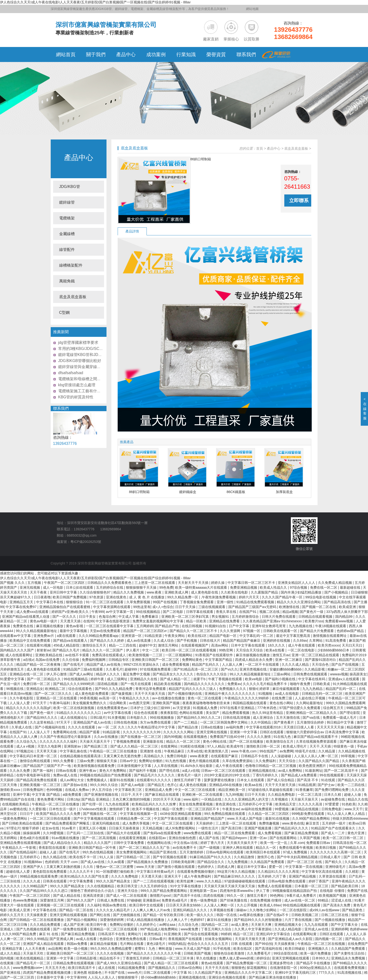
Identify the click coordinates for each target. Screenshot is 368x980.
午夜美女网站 (175, 636)
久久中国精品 (261, 722)
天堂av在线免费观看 (106, 631)
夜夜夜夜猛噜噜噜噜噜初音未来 (207, 703)
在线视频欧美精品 (16, 804)
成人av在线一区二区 (300, 900)
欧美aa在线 (254, 785)
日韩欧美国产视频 (198, 953)
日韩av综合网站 (191, 968)
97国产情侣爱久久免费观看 (300, 708)
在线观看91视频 (39, 645)
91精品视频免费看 (132, 968)
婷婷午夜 (98, 679)
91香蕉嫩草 (304, 790)
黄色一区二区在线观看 (205, 698)
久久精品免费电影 (282, 795)
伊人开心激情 (57, 674)
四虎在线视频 (214, 895)
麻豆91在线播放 (219, 920)
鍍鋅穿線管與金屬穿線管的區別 (85, 367)
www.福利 (191, 799)
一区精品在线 (212, 799)
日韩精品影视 (87, 958)
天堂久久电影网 (50, 746)
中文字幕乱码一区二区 (257, 636)
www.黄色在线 (293, 823)
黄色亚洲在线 (226, 804)
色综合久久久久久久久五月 (208, 944)
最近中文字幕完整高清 (294, 636)
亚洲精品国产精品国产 (208, 818)
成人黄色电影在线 (205, 592)
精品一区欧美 (197, 621)
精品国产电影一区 (223, 636)
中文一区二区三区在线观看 (196, 790)
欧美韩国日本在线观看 (264, 852)
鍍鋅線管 (67, 202)
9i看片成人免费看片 (302, 895)
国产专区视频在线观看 (170, 857)
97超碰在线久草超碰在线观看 (271, 790)
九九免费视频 (238, 862)
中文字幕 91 (183, 972)
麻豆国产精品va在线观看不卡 (316, 737)
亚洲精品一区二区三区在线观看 (114, 929)
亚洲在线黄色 (117, 597)
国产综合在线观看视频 (201, 934)
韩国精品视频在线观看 (250, 703)
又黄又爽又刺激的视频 (64, 867)
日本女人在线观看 (251, 780)
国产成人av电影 (133, 785)
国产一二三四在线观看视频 (154, 881)
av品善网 (55, 949)
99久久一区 (236, 895)
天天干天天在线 (217, 968)
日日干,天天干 (132, 795)
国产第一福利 (43, 771)
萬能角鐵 (67, 281)
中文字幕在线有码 (312, 679)
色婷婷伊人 (206, 867)
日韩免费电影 (332, 809)
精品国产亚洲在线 (164, 852)
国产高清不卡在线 (188, 895)
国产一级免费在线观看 (71, 929)
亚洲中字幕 (21, 795)
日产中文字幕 (239, 626)
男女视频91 (221, 617)
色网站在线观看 (192, 713)
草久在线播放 (207, 958)
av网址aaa (168, 925)
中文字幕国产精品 (219, 660)
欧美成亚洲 (348, 607)
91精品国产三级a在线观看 (84, 669)
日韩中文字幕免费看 (129, 843)
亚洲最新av (151, 900)
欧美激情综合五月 (280, 741)
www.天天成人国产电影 (245, 818)
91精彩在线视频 (193, 746)
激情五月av (281, 655)
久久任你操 (71, 660)
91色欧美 (349, 804)
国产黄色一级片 (42, 713)
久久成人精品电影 (288, 929)
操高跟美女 (358, 674)
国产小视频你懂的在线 (185, 694)
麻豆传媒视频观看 (286, 689)
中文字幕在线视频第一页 (139, 814)
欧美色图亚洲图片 (313, 766)
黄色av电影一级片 (44, 621)
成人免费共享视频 (136, 823)
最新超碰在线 (351, 587)
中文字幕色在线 (45, 910)
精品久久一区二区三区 (184, 741)
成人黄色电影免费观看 (92, 694)
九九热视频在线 (301, 626)
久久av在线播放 (106, 737)
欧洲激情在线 (290, 607)
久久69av (300, 640)
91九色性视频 (176, 761)
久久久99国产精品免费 (20, 934)
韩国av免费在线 (115, 905)
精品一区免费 (173, 809)
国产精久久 (334, 862)
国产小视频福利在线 (50, 727)
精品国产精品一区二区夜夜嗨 (39, 664)
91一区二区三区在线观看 (105, 602)
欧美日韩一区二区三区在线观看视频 (189, 650)
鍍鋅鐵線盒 (188, 492)
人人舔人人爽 (233, 664)
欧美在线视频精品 (30, 958)
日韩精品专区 (119, 660)
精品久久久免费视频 (129, 592)
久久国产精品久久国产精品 (319, 761)
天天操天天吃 (34, 953)
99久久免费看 (64, 761)
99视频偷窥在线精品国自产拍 (295, 891)
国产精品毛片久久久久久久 (155, 775)
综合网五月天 (334, 708)
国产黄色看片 (284, 722)
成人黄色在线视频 (193, 785)
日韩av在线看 (67, 771)
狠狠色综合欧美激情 (229, 953)
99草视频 (348, 756)
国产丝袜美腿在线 (234, 900)
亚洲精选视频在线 (193, 977)
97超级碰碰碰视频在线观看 (245, 881)
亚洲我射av (73, 746)
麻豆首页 (313, 823)
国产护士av (327, 785)
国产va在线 (312, 718)
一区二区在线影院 (294, 910)
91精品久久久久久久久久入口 (79, 713)
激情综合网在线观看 (35, 761)
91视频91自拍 (216, 626)
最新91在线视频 (122, 780)
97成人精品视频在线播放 (146, 920)
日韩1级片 (98, 718)
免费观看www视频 (339, 621)
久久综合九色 (189, 925)
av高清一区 (108, 698)
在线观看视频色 (196, 737)
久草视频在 (280, 799)
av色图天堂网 (140, 703)
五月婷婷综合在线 (110, 587)
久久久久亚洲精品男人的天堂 (247, 799)
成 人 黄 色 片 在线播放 (147, 597)
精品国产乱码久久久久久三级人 (193, 689)
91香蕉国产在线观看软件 (215, 655)
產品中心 (79, 158)
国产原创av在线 (76, 785)
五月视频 (35, 583)
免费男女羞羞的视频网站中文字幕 (158, 621)
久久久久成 (32, 881)
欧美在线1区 (198, 636)
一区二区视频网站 (179, 655)
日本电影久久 (137, 718)
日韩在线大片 (211, 640)
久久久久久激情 (259, 737)
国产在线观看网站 (284, 838)
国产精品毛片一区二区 (34, 963)
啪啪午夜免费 (301, 684)
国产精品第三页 (96, 746)
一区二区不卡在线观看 (262, 664)
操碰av (242, 910)
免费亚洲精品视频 (244, 587)
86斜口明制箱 (139, 492)
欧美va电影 (254, 679)
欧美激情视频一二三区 (146, 655)
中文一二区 (151, 650)
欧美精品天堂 (286, 804)
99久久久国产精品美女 (114, 881)
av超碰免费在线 (333, 799)
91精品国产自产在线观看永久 (334, 828)
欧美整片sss (314, 621)
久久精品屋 (327, 751)
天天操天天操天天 (305, 799)
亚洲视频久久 (319, 949)
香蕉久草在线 (227, 612)
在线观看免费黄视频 (350, 968)
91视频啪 (266, 694)
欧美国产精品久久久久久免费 (59, 814)
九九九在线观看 (317, 925)
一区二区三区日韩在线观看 (51, 818)
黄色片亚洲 (356, 833)
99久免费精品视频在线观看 (225, 814)
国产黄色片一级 (312, 612)
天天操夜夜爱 (37, 915)
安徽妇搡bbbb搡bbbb (286, 669)
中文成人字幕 (129, 617)
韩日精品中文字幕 (341, 722)
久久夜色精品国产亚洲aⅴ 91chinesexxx (273, 621)
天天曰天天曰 (352, 645)
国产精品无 (156, 785)
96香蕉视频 (88, 698)
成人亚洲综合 (263, 718)
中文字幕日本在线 (50, 602)
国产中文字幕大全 (345, 925)
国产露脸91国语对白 (321, 660)
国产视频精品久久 (162, 968)
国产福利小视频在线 (281, 679)
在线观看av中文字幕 (16, 636)
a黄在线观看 (67, 636)
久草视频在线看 (222, 910)
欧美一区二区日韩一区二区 (343, 838)
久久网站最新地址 (310, 703)
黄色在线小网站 (282, 703)
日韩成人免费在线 (111, 900)
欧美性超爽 (186, 881)
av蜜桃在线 (18, 809)
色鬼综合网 (108, 617)
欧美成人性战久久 (274, 587)
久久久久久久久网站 (179, 732)
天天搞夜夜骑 (285, 944)
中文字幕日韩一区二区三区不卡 (252, 583)
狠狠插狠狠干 (128, 977)
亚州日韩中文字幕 (64, 592)
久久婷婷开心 (147, 925)
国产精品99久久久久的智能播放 (258, 920)
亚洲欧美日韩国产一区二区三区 (156, 660)
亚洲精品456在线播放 (226, 785)
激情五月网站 (169, 645)
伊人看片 (133, 650)
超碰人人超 (49, 852)
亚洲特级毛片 (336, 867)
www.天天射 (146, 867)
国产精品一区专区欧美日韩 (164, 915)
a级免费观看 (73, 795)
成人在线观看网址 (19, 655)
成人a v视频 (26, 746)
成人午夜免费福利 (198, 876)
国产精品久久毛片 (66, 650)
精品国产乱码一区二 (341, 689)
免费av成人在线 (66, 775)
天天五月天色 (56, 968)
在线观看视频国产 (195, 645)
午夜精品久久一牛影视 (19, 848)
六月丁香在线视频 (299, 920)
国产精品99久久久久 (42, 718)
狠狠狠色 (238, 968)
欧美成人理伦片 (295, 746)
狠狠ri (253, 689)
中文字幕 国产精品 (46, 795)
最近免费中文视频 (137, 674)
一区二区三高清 (310, 795)
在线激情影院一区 (284, 968)
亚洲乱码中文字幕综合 (274, 934)
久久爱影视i (38, 809)
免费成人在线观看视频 (275, 886)
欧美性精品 (153, 934)
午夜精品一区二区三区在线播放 (114, 751)
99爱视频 (282, 809)
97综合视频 (299, 587)
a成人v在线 (191, 771)
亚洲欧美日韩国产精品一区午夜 (93, 848)
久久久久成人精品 (296, 664)
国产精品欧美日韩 (345, 886)
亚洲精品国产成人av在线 (93, 722)
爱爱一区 (276, 867)
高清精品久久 (154, 756)
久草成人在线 (22, 727)
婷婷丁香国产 (319, 881)
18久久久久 (277, 645)
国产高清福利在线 (269, 949)
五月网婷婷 (145, 626)
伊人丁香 (263, 891)
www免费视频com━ (28, 968)
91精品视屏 (307, 785)
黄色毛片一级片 (190, 775)
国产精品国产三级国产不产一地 (48, 766)
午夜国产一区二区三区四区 (65, 583)
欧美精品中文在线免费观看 (30, 640)
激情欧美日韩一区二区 (264, 746)
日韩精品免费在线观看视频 (74, 963)
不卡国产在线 (115, 972)
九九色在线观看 (118, 804)
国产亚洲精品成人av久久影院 (291, 939)
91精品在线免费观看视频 (256, 602)
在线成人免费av (78, 790)
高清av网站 (220, 645)
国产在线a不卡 (278, 915)
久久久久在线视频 (111, 953)
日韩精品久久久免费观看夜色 (110, 583)
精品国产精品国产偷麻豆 (242, 640)
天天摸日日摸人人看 (299, 727)
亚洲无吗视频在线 (106, 823)
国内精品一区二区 (215, 925)
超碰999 (131, 669)
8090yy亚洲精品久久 (316, 968)
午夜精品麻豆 (175, 751)
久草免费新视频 (139, 602)
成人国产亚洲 (74, 925)
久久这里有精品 (42, 722)
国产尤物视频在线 (127, 915)
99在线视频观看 (332, 775)
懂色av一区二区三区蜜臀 (115, 867)
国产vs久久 (229, 669)
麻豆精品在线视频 (305, 809)
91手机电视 (222, 949)
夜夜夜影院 (169, 713)
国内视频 (7, 958)
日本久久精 (333, 795)
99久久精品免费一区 (183, 597)
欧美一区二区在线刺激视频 (74, 708)
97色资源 (97, 597)
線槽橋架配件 (71, 265)
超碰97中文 (147, 645)
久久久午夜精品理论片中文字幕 (152, 727)
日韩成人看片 (331, 857)
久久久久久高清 (311, 804)
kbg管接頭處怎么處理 (77, 385)
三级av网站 (282, 674)
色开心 (172, 785)
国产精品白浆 (188, 727)
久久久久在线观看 (82, 727)
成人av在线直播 (139, 640)
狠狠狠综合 (75, 602)
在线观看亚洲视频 (133, 838)
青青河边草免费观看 (151, 689)
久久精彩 (352, 872)
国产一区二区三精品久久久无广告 (145, 848)
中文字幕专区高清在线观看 (322, 872)
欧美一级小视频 (76, 949)
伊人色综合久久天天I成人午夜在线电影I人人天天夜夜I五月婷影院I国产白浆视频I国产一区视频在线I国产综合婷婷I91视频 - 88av (95, 2)
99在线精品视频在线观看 (302, 905)
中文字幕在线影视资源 (113, 621)
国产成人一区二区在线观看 (127, 895)
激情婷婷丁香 (120, 809)
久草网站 (316, 640)
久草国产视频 (310, 838)
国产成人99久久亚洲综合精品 (119, 963)
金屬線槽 (67, 234)
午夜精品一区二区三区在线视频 (322, 944)
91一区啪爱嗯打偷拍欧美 (115, 872)
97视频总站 (25, 751)
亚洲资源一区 (132, 636)
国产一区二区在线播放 (247, 741)
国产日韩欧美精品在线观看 (23, 823)
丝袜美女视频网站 (219, 939)
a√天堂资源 (182, 708)
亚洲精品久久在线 (144, 679)
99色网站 (277, 895)
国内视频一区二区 (329, 939)
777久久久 (327, 972)
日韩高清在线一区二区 (350, 843)
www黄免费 (190, 929)
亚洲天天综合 (128, 891)
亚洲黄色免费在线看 (131, 939)
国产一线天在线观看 (136, 684)
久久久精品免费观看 (46, 925)
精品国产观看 (90, 732)
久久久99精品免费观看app (99, 636)
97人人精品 (216, 746)
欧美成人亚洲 (20, 910)
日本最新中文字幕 (51, 977)
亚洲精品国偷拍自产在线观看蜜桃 (65, 607)
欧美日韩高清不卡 (82, 968)
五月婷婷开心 (30, 857)
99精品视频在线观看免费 (39, 876)
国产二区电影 (173, 612)
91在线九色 (282, 737)
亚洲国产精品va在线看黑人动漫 (26, 617)
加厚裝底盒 (284, 492)
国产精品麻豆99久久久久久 (235, 876)
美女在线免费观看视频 (196, 804)
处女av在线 (51, 828)
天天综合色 (321, 664)
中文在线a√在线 (186, 843)
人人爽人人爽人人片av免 (152, 910)
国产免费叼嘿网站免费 (332, 790)
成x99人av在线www (325, 910)
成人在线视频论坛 (74, 718)
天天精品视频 (153, 828)
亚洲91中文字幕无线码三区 (296, 972)
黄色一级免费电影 (204, 900)
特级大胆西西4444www (350, 818)
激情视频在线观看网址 (330, 636)
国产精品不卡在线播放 (314, 963)
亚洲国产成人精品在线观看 (44, 944)
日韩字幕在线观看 (200, 612)
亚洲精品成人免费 (159, 790)
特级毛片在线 (306, 751)
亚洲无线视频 (30, 587)
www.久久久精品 (209, 881)
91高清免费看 (336, 640)
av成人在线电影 (288, 694)
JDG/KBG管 (70, 187)
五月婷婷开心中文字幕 (256, 804)
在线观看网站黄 (305, 934)
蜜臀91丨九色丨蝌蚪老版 (154, 949)
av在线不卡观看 (78, 655)
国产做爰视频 (122, 694)
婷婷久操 (218, 583)
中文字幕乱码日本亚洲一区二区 (34, 756)
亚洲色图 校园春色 (88, 972)
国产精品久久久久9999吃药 (74, 684)
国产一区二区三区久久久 (54, 694)
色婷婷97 (198, 920)
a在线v (28, 660)
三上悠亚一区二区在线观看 (155, 583)
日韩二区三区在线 (335, 915)
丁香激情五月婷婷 (137, 958)
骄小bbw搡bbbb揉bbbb (159, 977)
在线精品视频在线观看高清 (81, 756)
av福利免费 (235, 727)
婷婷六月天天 (249, 597)
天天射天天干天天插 (194, 583)
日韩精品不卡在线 (255, 756)
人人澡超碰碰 (281, 756)
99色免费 (166, 587)
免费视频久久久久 (233, 689)
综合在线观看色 (81, 689)
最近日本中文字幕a (252, 867)
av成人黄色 (240, 925)
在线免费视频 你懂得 (266, 900)
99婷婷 (226, 934)
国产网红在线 (100, 915)
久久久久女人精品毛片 (114, 910)
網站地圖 (252, 9)
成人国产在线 (209, 838)
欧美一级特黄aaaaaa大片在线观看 (202, 587)
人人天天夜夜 (36, 949)
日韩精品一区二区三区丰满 (173, 958)
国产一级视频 (210, 848)
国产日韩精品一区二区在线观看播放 (37, 920)
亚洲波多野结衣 (282, 963)
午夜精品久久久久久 (135, 698)
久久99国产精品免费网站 (311, 818)
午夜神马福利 (60, 703)
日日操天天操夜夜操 (124, 828)
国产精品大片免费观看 (317, 631)
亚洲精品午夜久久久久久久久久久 (230, 694)
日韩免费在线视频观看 (311, 674)
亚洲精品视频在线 (262, 771)
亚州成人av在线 (317, 929)
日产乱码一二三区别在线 (86, 833)
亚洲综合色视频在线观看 (228, 977)
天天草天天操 (47, 751)
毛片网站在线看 (132, 944)
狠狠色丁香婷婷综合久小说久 (93, 891)
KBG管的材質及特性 (76, 397)
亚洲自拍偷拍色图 (183, 838)
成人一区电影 (54, 587)
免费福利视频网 (94, 660)
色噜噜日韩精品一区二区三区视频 (271, 766)
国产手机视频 (187, 640)
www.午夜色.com (244, 751)
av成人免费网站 (291, 771)
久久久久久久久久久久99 (142, 732)
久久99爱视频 (54, 833)
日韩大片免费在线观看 (279, 617)
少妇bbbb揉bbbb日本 (334, 650)
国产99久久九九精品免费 (114, 689)
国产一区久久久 (65, 617)
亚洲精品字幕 (13, 949)
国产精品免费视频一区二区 (247, 963)
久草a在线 (195, 751)
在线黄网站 (170, 746)
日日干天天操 (186, 607)
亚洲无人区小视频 (93, 828)
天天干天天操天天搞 (150, 694)
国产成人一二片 (333, 833)
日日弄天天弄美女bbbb (184, 905)
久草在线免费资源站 (238, 761)
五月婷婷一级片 (334, 823)
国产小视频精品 (337, 592)
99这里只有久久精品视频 (236, 872)
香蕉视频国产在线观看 (186, 939)
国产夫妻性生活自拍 (350, 953)
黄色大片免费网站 (113, 771)
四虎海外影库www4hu (237, 891)
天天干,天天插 (321, 746)
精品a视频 (290, 612)
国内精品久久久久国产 (17, 650)
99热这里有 (142, 607)
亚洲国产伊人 (34, 867)
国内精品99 (344, 617)
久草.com (297, 843)
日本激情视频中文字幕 (135, 766)
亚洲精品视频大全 (288, 925)
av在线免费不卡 (185, 848)
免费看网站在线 (65, 732)
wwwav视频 (339, 674)
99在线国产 (268, 751)
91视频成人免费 (205, 708)
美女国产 (213, 713)
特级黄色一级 (344, 746)
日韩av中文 (128, 761)
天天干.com (69, 862)
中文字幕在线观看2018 (264, 727)
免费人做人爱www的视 (237, 958)
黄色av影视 (75, 626)
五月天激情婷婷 (192, 852)
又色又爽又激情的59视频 (132, 799)
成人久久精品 (11, 953)
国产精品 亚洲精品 (96, 799)
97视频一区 (252, 631)
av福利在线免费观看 (257, 809)
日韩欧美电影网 (183, 862)
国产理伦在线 (170, 771)
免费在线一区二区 (324, 587)
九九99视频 (234, 795)
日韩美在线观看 (55, 881)
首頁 (260, 148)
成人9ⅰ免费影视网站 (181, 828)
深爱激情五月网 (52, 900)
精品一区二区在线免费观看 (235, 833)
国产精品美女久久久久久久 (173, 674)
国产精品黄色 (353, 910)
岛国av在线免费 (48, 660)
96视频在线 (15, 689)
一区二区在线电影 (302, 650)
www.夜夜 (155, 592)
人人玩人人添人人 (102, 977)
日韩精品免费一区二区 (134, 818)
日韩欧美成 (322, 684)
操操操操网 (32, 833)
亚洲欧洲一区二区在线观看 (203, 795)
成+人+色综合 (163, 607)
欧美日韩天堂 (128, 886)
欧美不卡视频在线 (146, 809)
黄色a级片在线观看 (35, 838)
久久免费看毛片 (259, 953)
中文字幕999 (76, 977)
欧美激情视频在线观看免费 (95, 766)
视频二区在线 (270, 612)
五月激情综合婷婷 (311, 722)
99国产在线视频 (165, 602)
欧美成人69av (270, 905)
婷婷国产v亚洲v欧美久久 (71, 612)
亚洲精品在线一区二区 (27, 674)
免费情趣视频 (270, 823)
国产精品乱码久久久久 (292, 828)
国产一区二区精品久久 (44, 679)
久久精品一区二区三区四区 (269, 814)
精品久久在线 (358, 799)
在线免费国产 (358, 944)
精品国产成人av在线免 (104, 664)
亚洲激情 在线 (151, 751)
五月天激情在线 (288, 718)
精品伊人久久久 (108, 674)
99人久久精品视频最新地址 (37, 631)
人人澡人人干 (40, 732)
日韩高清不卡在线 (112, 934)
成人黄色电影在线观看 (44, 669)
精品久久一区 (266, 848)
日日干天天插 (255, 795)
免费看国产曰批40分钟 (227, 737)
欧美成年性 (236, 746)
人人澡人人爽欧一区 (219, 905)
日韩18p (73, 799)
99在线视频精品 (148, 612)
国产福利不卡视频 (143, 771)
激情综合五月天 (95, 645)
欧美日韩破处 (295, 949)
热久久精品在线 (55, 857)
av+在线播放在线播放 (169, 698)
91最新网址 (314, 771)
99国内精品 (177, 944)
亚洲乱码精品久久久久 (190, 910)
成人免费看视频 (270, 833)
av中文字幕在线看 (118, 713)
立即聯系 (299, 201)
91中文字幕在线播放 (186, 886)
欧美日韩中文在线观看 (147, 905)
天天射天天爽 (262, 925)
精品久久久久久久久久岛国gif (29, 708)
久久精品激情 (245, 857)
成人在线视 (107, 968)
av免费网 (286, 751)
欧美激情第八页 (217, 751)
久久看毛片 (114, 669)
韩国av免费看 (78, 944)
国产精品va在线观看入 (71, 640)
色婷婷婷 (52, 862)
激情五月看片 (257, 895)
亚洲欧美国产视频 (166, 703)
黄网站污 (135, 934)
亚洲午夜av (88, 771)
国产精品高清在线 (338, 602)
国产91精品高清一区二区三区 (196, 669)
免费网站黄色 (193, 660)
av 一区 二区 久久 (112, 727)
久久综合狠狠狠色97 (95, 592)
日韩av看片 (158, 939)
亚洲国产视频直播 (258, 828)
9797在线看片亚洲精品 (238, 708)
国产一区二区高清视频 (99, 838)
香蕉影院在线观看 (53, 848)
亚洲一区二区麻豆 (289, 660)
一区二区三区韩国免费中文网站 (224, 722)
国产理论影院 (350, 713)
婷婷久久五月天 (12, 915)
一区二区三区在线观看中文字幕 (110, 626)
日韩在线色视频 (126, 722)
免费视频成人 (97, 780)
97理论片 (13, 828)
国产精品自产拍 (167, 626)
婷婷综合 (263, 958)
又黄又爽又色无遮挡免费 (123, 756)
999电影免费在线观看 (308, 814)
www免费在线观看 (198, 833)
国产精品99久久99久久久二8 (199, 718)
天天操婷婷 (205, 823)
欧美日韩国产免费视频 (70, 597)
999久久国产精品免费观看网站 (164, 891)
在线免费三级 (282, 698)
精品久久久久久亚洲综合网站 (299, 602)
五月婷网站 (9, 838)
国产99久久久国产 (81, 900)
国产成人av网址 (82, 674)
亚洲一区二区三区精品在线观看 (316, 655)
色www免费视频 (25, 900)
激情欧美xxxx (11, 790)
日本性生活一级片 (63, 809)
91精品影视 (112, 732)
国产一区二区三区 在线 (305, 862)
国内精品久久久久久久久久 (205, 684)
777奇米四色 (267, 708)
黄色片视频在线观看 (204, 761)
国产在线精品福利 (24, 852)
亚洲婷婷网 (340, 929)
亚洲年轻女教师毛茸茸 (269, 626)
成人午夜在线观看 (302, 645)
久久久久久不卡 (82, 872)
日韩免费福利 (34, 790)
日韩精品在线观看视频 (316, 617)
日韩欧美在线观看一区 (281, 631)
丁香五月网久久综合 (217, 929)
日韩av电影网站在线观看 (225, 852)
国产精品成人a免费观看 (299, 775)
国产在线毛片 (74, 664)
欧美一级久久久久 (201, 915)
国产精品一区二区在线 (77, 910)
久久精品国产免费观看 (268, 862)
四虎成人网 (226, 867)
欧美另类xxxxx (329, 645)
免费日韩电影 (177, 756)
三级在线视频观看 (212, 607)
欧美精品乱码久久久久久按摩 (154, 804)
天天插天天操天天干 (243, 843)
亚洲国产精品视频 (303, 876)
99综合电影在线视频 (321, 597)
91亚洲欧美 (173, 934)
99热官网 (226, 650)
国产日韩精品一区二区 (134, 857)
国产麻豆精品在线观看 (163, 795)
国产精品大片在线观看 (124, 833)
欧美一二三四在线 (352, 785)
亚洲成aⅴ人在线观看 (344, 679)
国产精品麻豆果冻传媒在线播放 (273, 977)
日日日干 (27, 814)
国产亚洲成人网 (62, 939)
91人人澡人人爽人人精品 (347, 814)
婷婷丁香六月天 (213, 843)
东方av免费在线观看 (156, 722)
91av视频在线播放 (66, 838)
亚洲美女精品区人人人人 (297, 583)
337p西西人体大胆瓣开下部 (347, 612)
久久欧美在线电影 (235, 592)
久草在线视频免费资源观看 (317, 741)
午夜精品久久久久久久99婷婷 (247, 698)
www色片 (135, 972)
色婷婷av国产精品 (351, 631)
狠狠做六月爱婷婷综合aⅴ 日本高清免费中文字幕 (323, 732)
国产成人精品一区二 (176, 679)
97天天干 (40, 703)
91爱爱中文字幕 (12, 679)
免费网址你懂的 (151, 761)
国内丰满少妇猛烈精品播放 (302, 592)
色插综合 (107, 939)
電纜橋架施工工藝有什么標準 (83, 391)
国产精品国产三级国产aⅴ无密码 (253, 607)
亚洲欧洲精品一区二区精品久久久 (312, 713)
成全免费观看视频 (176, 664)
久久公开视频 (247, 905)
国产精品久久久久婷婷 (107, 640)
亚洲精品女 (35, 689)
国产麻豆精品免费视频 (302, 833)
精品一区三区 (244, 934)
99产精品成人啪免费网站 (159, 929)
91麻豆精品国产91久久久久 (211, 857)
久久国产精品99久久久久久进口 (44, 891)
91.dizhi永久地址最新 (197, 766)
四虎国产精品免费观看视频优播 (47, 972)
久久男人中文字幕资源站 (254, 929)
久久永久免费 (20, 771)
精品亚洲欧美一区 (232, 790)
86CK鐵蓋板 (236, 492)
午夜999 (98, 612)
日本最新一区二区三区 (312, 886)
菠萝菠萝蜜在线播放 (220, 780)
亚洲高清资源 (94, 895)
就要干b (200, 679)
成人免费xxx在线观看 (33, 612)
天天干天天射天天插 (281, 785)
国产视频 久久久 (13, 583)
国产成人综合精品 (281, 780)
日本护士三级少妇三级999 (151, 708)
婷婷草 (265, 689)
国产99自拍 (264, 944)
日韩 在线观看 (242, 944)
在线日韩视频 (192, 626)
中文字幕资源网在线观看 (112, 607)
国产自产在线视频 (345, 664)
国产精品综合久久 (211, 862)
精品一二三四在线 (123, 645)
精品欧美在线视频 (168, 684)
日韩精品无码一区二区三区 (323, 694)
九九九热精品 (313, 689)
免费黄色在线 (24, 626)
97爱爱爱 (332, 804)
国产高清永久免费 (337, 905)
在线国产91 (248, 612)
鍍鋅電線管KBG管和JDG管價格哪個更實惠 (95, 355)
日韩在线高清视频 (237, 718)
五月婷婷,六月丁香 (272, 876)
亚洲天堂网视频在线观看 (291, 958)
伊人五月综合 (102, 790)
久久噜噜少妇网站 (263, 910)
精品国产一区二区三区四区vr (146, 631)
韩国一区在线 (227, 915)
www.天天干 (354, 809)
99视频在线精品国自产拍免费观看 (106, 775)
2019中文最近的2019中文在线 (227, 775)
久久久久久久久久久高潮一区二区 (336, 852)
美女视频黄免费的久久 (90, 703)
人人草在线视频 (166, 766)
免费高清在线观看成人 (109, 655)
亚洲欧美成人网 (177, 592)
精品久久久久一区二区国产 (103, 650)
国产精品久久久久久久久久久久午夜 (154, 953)
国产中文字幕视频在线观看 (94, 818)
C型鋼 (65, 313)
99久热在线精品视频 (98, 852)
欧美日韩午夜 (97, 925)
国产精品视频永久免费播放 (148, 862)
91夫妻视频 (116, 718)
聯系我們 (61, 408)
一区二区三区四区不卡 (203, 809)
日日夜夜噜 (42, 597)
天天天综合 (288, 761)
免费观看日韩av (319, 843)
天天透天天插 (71, 621)
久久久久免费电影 (125, 876)
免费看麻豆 (150, 617)
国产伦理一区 (93, 804)
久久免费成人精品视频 (335, 583)
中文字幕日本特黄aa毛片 (156, 872)
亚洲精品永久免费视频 (349, 958)
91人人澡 (107, 857)
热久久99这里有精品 (268, 713)
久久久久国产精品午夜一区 (283, 597)
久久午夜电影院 (22, 698)
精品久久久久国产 (98, 843)
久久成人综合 (164, 640)
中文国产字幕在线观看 (171, 818)
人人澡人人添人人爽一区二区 (317, 756)
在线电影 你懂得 (333, 891)
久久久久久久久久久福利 (59, 741)
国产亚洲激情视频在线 (102, 795)
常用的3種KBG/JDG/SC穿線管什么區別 (92, 349)
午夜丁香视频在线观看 (226, 679)
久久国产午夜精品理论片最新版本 (66, 737)
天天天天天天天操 (331, 727)
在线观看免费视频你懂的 (196, 872)
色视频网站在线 (159, 843)
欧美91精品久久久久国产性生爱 (85, 876)
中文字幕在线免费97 (21, 607)
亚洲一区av (259, 838)
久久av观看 (116, 862)
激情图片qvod (161, 895)
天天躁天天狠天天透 (251, 939)
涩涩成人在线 (342, 900)
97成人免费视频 (296, 852)
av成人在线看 (87, 939)
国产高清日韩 (232, 828)
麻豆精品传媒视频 (104, 944)
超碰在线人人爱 (18, 872)
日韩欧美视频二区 (305, 915)
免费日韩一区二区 (37, 684)
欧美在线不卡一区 (83, 857)
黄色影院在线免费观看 (50, 872)
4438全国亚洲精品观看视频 (181, 814)
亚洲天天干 (173, 876)
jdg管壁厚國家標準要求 (78, 343)
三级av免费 (86, 761)
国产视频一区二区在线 (319, 607)
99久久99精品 (37, 939)
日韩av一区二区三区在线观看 (224, 771)
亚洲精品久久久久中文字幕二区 (249, 972)
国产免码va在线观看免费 (163, 833)
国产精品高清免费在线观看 (37, 780)
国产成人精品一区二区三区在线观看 (172, 963)
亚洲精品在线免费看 (225, 621)
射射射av (44, 650)
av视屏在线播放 (252, 915)
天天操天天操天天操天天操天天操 (230, 886)
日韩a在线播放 (213, 727)
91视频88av (33, 862)
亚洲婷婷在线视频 (277, 640)
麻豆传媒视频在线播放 (253, 655)
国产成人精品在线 (67, 895)
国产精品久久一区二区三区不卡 (194, 631)
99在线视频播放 (162, 718)
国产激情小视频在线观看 (177, 867)
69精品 (323, 900)
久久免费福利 (266, 761)
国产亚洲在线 (11, 972)
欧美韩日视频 (326, 848)
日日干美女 (88, 617)
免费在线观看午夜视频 (296, 848)
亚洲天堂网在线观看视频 (69, 915)
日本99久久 (321, 958)
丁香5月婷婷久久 (266, 775)
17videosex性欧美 (93, 809)
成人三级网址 (118, 679)
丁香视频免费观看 (127, 741)
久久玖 (89, 867)
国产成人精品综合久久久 (63, 843)
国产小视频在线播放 (330, 920)
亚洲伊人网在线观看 (238, 848)
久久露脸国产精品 (265, 592)
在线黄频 (7, 963)
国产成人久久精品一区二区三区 (135, 746)
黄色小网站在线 (215, 741)
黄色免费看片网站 (51, 799)
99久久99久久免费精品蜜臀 (111, 949)
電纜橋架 (67, 218)
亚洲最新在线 (154, 741)
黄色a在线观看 (213, 963)
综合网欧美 (118, 703)
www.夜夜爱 (200, 756)
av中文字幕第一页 (120, 612)
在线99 (89, 621)
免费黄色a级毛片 (175, 900)
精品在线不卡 (110, 958)
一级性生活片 (209, 828)
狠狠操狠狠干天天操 (142, 587)
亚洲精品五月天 (22, 602)
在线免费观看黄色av (113, 708)
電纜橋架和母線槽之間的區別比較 (87, 379)
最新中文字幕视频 (74, 631)
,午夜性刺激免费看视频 (219, 597)
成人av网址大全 (72, 780)
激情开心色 (266, 857)
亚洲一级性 (226, 602)
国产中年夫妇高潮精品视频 (298, 857)
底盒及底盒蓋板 (73, 297)
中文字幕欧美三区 (129, 790)
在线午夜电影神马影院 (34, 775)
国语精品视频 (108, 684)
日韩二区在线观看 (157, 972)
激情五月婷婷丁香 (188, 780)
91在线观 (328, 780)
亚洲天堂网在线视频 (212, 732)
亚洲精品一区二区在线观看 (57, 698)
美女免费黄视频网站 (132, 852)
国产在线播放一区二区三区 (141, 737)
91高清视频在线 (350, 972)
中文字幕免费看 (82, 881)
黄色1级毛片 (156, 944)
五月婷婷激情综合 (246, 617)
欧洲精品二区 (56, 689)
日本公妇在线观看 (80, 587)
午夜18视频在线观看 (331, 626)
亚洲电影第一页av (204, 891)
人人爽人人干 (178, 920)
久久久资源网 (230, 631)
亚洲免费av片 (44, 636)
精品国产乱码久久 (206, 664)
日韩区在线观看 (272, 732)
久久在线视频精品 (101, 886)
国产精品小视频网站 (82, 920)
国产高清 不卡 (308, 780)
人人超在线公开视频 (311, 698)
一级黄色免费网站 (14, 818)
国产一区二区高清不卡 (342, 771)
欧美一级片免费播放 (316, 953)
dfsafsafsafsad (71, 373)
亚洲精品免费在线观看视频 (21, 843)
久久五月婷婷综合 (154, 886)
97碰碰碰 (134, 900)
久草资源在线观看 (333, 876)
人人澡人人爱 (20, 703)
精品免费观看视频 (236, 713)
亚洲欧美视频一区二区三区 (41, 785)
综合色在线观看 (146, 713)
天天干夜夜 (39, 592)
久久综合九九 (27, 741)
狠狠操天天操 (107, 761)
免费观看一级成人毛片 (340, 718)
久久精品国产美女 (209, 972)
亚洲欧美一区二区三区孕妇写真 (186, 617)
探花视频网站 (257, 968)
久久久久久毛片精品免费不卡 (265, 684)
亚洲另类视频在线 (254, 669)
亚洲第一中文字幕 (244, 732)
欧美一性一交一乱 (274, 843)
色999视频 (55, 790)
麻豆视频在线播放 (50, 626)
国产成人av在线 (93, 862)
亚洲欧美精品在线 (49, 655)
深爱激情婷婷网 (112, 920)
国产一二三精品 (186, 722)
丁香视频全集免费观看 (197, 602)
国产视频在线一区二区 (100, 814)
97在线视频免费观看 (156, 669)
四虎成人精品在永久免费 (254, 660)
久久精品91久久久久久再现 (279, 872)
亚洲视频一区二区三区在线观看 (61, 905)
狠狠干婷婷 (31, 828)
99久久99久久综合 (104, 785)
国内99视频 (173, 737)
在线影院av (158, 838)
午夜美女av (231, 809)
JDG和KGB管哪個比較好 (80, 361)
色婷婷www (359, 929)
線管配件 (67, 250)
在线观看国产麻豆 (225, 756)
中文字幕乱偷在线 (74, 751)
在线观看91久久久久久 (154, 780)
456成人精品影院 (67, 645)
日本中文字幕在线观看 (248, 645)
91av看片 (69, 828)
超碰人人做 (353, 795)
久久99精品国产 (36, 886)
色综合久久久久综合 (212, 674)
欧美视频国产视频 (333, 895)
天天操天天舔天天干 (95, 741)
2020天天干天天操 (167, 799)
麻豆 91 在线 (49, 934)
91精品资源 (153, 636)
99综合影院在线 (286, 953)
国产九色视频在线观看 (34, 929)
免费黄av (234, 684)
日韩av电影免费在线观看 (287, 881)
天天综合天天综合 (250, 650)
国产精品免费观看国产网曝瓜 (68, 823)
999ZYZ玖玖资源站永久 (142, 664)
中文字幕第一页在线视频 (304, 867)
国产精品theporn (235, 838)
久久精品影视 (315, 669)
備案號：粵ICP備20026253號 (79, 542)
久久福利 (94, 905)
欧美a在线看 (276, 650)
